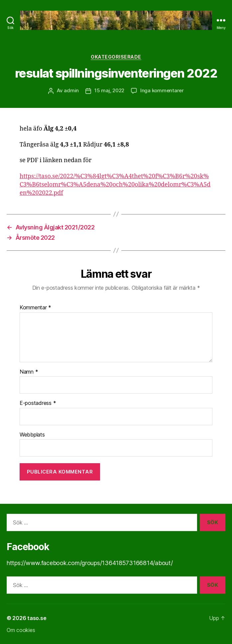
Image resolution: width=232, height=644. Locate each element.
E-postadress (38, 403)
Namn (29, 372)
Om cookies (21, 630)
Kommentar (35, 308)
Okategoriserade (116, 57)
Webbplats (32, 435)
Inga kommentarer (162, 90)
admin (71, 90)
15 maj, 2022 (109, 90)
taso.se (37, 618)
